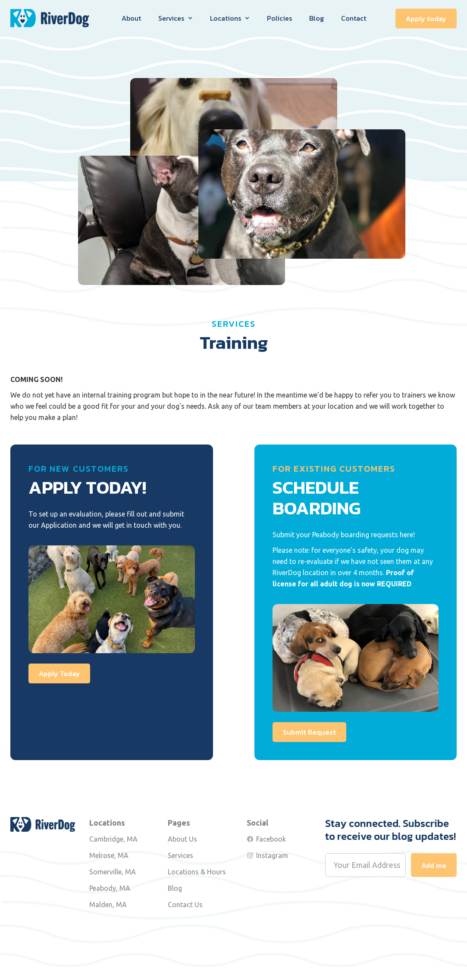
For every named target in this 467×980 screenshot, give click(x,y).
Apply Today (59, 673)
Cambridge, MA (113, 839)
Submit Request (309, 732)
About (131, 18)
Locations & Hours (197, 872)
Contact (354, 18)
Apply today (426, 19)
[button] (176, 18)
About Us (182, 839)
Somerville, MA (113, 872)
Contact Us (185, 905)
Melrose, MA (109, 855)
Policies (279, 18)
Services (180, 855)
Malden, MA (108, 905)
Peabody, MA (110, 888)
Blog (317, 18)
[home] (50, 18)
